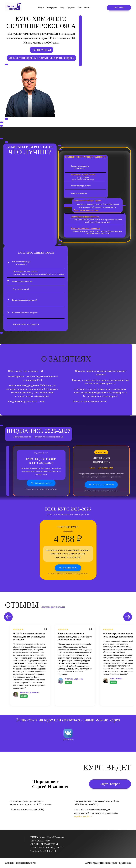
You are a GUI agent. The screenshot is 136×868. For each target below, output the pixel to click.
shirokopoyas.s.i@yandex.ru (50, 847)
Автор (62, 8)
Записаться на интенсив (101, 485)
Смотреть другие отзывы (53, 607)
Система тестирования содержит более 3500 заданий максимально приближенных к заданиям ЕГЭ (96, 205)
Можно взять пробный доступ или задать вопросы (42, 58)
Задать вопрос (119, 7)
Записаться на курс (41, 483)
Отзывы (87, 8)
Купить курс (68, 568)
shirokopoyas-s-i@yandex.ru (118, 863)
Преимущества (52, 8)
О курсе (41, 8)
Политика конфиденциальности (20, 863)
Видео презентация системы (86, 210)
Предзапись (71, 8)
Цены (80, 8)
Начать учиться (41, 50)
